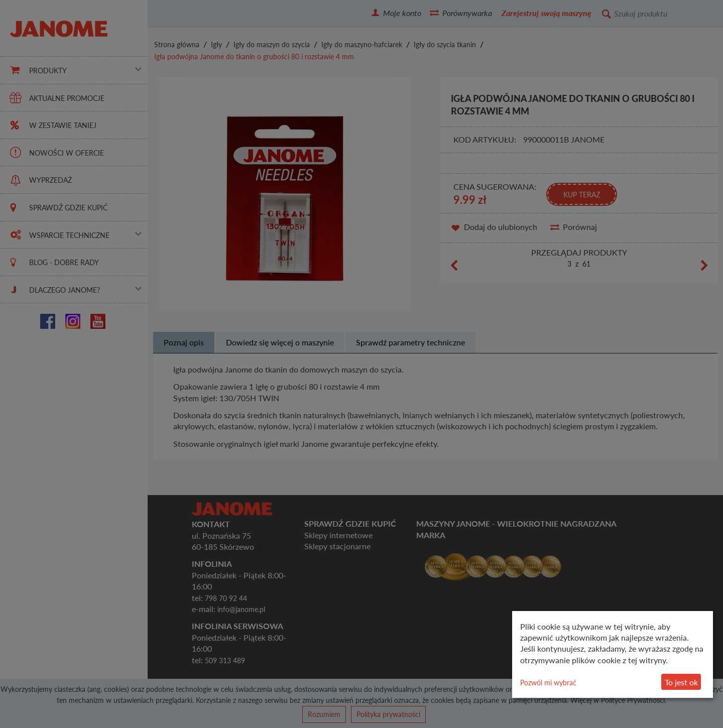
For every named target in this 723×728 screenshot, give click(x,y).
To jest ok (681, 682)
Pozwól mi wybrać (548, 683)
